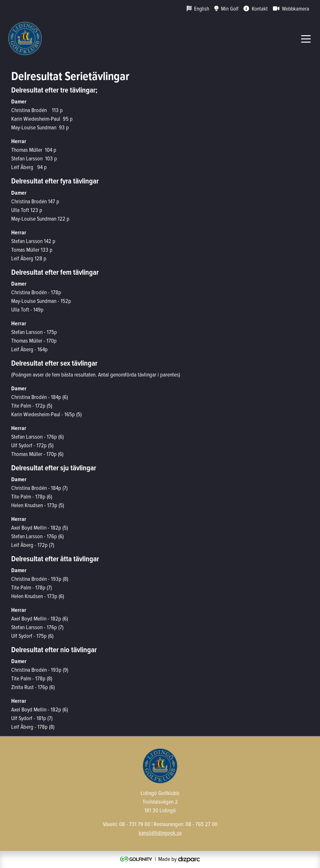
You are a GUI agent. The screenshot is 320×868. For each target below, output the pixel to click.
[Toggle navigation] (306, 38)
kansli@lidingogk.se (160, 833)
